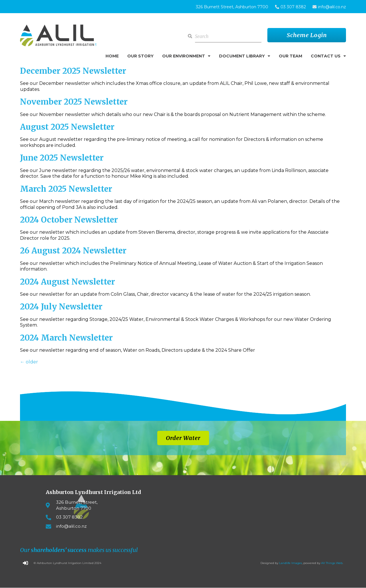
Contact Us (328, 56)
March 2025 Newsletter (66, 189)
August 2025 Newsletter (67, 127)
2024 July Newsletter (61, 307)
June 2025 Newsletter (62, 158)
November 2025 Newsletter (74, 102)
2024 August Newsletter (67, 282)
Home (112, 56)
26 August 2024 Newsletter (73, 251)
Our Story (140, 56)
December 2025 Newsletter (73, 71)
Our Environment (186, 56)
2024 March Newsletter (66, 338)
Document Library (245, 56)
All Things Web (332, 563)
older (29, 362)
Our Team (291, 56)
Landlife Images (291, 563)
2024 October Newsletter (69, 220)
